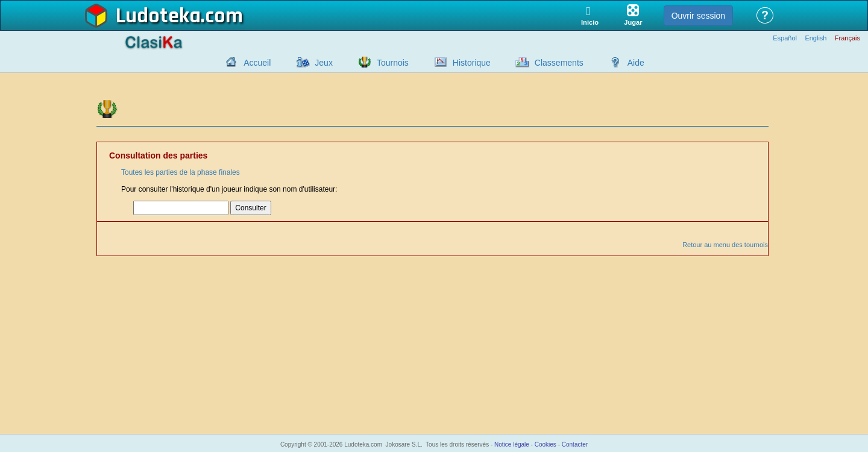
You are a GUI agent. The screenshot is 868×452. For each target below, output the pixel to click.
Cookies (546, 444)
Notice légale (512, 444)
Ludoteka (158, 16)
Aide (636, 63)
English (816, 38)
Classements (559, 63)
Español (785, 38)
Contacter (575, 444)
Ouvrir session (698, 16)
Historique (472, 63)
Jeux (324, 63)
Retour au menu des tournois (725, 245)
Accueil (257, 63)
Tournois (393, 63)
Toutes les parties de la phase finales (181, 172)
